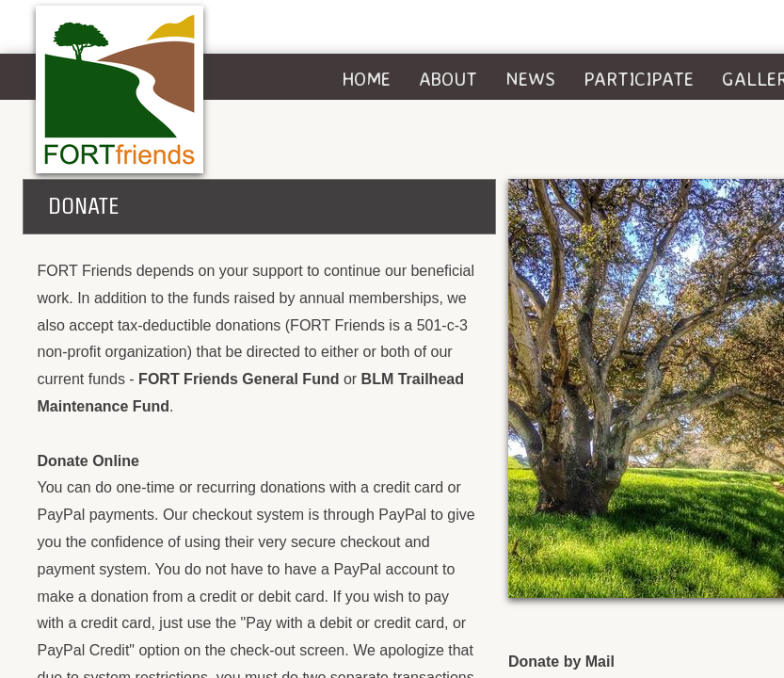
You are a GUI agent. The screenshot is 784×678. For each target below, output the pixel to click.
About (448, 79)
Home (366, 79)
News (530, 79)
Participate (639, 79)
